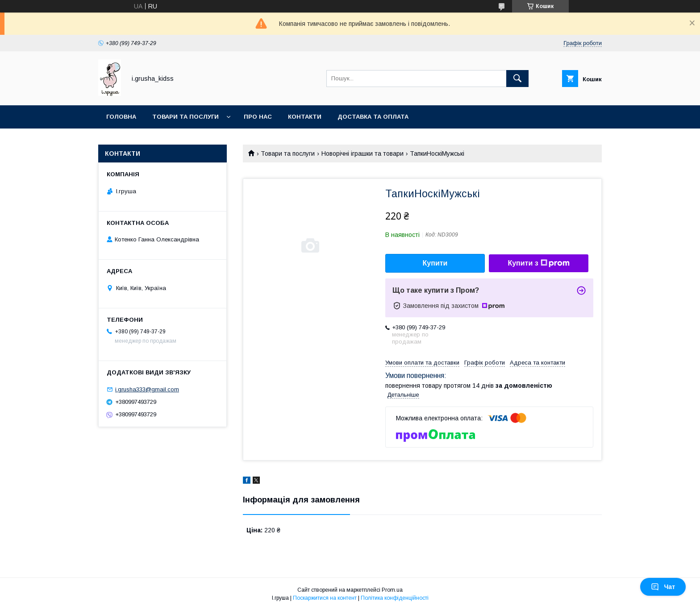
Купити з (538, 263)
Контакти (305, 117)
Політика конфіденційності (395, 598)
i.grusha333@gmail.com (147, 389)
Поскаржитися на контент (325, 598)
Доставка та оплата (373, 117)
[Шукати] (517, 79)
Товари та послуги (185, 117)
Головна (121, 117)
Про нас (258, 117)
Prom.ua (392, 590)
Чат (663, 587)
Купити (435, 263)
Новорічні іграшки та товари (362, 154)
